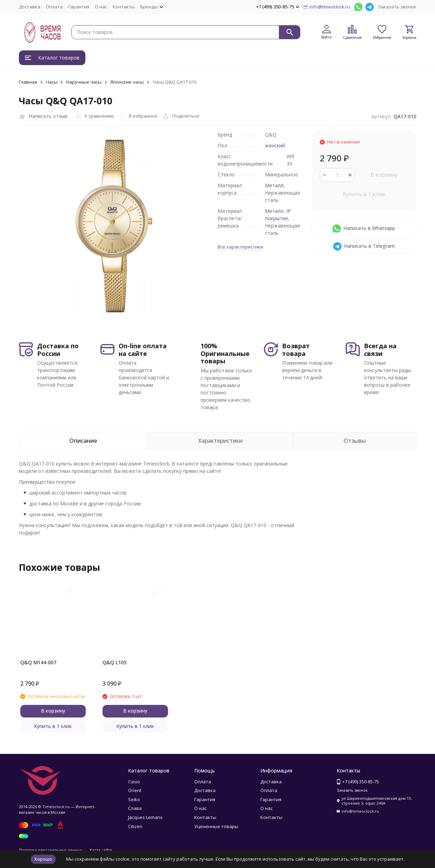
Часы (52, 82)
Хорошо (43, 859)
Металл (274, 185)
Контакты (124, 7)
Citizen (135, 826)
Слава (135, 808)
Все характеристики (240, 247)
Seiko (134, 799)
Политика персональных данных (51, 850)
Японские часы (127, 82)
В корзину (384, 175)
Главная (28, 82)
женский (275, 145)
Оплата (54, 7)
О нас (101, 7)
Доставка (30, 7)
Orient (135, 790)
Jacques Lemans (145, 817)
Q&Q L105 (115, 662)
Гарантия (79, 7)
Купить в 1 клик (364, 194)
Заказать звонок (397, 7)
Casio (134, 782)
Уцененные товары (216, 826)
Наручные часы (84, 82)
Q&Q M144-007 (38, 662)
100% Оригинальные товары (225, 353)
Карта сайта (101, 850)
